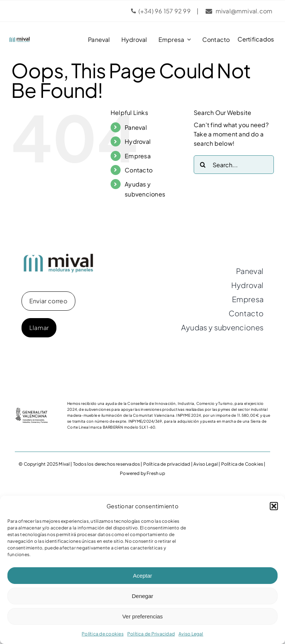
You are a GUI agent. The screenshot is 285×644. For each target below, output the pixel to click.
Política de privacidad (167, 464)
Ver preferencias (142, 616)
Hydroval (138, 141)
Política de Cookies (242, 464)
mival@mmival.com (244, 11)
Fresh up (156, 473)
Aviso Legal (191, 634)
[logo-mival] (20, 39)
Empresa (138, 156)
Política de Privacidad (151, 634)
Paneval (136, 127)
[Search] (203, 165)
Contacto (139, 170)
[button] (274, 506)
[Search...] (234, 165)
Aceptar (142, 576)
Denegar (142, 596)
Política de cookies (103, 634)
